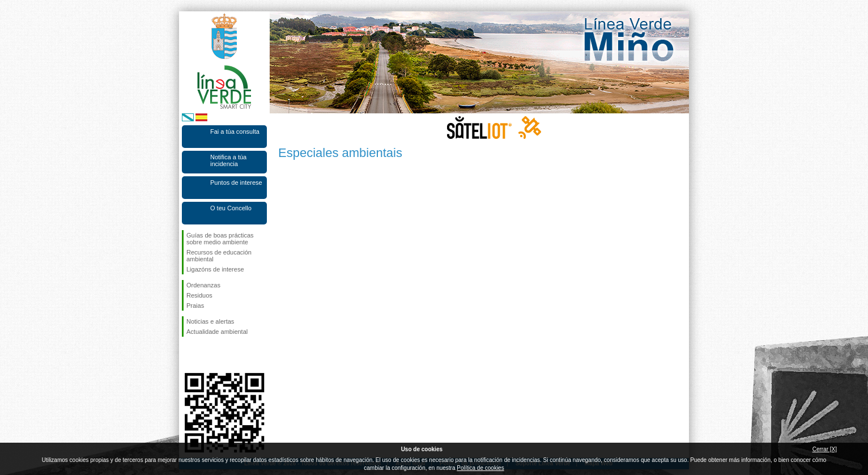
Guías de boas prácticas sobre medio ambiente (220, 239)
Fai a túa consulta (235, 132)
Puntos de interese (236, 183)
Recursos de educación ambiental (219, 256)
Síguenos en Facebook (189, 355)
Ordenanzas (203, 285)
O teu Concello (231, 208)
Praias (195, 306)
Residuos (199, 295)
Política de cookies (480, 468)
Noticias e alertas (210, 321)
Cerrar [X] (825, 449)
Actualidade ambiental (217, 332)
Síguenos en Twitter (207, 355)
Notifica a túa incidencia (228, 160)
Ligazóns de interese (215, 269)
